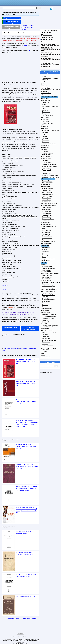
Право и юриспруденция (49, 144)
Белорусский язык (47, 194)
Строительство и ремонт (49, 288)
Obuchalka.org (7, 639)
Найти (43, 355)
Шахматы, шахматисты (49, 316)
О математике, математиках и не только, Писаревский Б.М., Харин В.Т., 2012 (27, 383)
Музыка (44, 150)
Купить (4, 285)
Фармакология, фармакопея (50, 274)
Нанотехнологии (47, 275)
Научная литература (48, 172)
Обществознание (47, 157)
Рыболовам (46, 336)
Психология (46, 140)
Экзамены (44, 85)
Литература (46, 102)
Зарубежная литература (49, 164)
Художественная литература (51, 131)
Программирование (48, 318)
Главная (44, 76)
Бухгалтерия (46, 255)
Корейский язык (47, 202)
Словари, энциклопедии (49, 340)
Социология (46, 120)
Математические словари (49, 42)
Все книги (44, 351)
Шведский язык (47, 223)
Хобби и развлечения (48, 268)
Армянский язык (47, 196)
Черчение (45, 138)
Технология (45, 118)
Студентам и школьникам (50, 166)
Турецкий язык (46, 209)
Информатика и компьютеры (51, 106)
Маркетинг (45, 249)
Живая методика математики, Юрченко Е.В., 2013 (24, 532)
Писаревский (32, 348)
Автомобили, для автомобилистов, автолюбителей (47, 279)
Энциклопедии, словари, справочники (48, 349)
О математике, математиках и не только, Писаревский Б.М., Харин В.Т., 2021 (27, 362)
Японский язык (46, 225)
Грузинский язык (47, 236)
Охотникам (45, 284)
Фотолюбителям (47, 266)
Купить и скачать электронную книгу (30, 328)
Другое (43, 353)
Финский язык (46, 232)
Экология (45, 151)
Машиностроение (47, 309)
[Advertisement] (15, 68)
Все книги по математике (49, 30)
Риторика (45, 132)
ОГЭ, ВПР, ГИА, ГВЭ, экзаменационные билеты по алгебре (50, 49)
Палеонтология (47, 159)
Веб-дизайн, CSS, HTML (49, 332)
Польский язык (46, 217)
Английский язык (47, 181)
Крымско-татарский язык (49, 204)
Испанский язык (47, 185)
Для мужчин (46, 334)
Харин (3, 350)
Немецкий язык (47, 187)
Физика (44, 104)
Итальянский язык (47, 188)
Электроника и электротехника (46, 271)
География (45, 160)
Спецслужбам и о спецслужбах (47, 323)
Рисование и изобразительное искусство (50, 174)
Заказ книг (45, 305)
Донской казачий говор (49, 227)
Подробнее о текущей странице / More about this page (27, 28)
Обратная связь (46, 357)
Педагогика (45, 121)
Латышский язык (47, 215)
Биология (45, 110)
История (45, 136)
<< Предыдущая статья (12, 618)
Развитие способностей (49, 314)
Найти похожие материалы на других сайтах (11, 27)
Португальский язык (48, 219)
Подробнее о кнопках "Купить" (14, 33)
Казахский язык (47, 211)
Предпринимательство (49, 259)
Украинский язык (47, 192)
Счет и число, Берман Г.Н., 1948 (25, 596)
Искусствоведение (48, 116)
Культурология (46, 168)
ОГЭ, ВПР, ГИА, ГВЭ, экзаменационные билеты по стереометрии (50, 65)
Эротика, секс (46, 338)
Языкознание (46, 234)
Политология (46, 112)
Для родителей (47, 170)
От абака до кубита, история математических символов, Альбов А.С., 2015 (26, 446)
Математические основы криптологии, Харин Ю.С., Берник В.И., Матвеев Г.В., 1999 (27, 402)
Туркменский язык (47, 240)
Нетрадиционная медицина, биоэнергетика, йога (50, 326)
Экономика (45, 251)
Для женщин (46, 311)
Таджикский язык (47, 244)
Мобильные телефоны (49, 286)
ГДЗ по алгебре (46, 33)
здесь (25, 46)
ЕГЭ (42, 83)
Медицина (45, 320)
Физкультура (46, 148)
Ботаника (45, 129)
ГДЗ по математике (47, 37)
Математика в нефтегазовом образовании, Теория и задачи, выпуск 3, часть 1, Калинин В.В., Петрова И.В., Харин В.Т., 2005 (27, 423)
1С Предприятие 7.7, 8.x (49, 331)
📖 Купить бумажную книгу (12, 18)
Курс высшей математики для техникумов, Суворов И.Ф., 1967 (25, 553)
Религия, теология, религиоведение (47, 154)
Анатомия (45, 127)
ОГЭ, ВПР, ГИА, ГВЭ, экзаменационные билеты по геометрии (50, 54)
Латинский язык (47, 190)
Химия (44, 108)
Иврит (44, 228)
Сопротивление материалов (50, 177)
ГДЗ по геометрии (47, 35)
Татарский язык (47, 198)
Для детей (45, 114)
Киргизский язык (47, 238)
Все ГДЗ (44, 81)
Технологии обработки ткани (51, 290)
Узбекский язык (47, 200)
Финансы (45, 253)
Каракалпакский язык (48, 242)
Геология (45, 303)
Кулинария (45, 344)
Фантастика (46, 329)
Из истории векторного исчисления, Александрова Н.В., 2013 (26, 575)
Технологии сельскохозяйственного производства (48, 300)
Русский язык (46, 101)
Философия (46, 142)
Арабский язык (46, 207)
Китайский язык (47, 230)
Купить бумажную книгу (11, 327)
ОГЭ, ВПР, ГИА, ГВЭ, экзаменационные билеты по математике (50, 60)
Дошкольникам (47, 95)
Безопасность (46, 342)
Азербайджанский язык (49, 206)
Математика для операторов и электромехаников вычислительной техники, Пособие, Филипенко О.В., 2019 (26, 510)
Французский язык (47, 183)
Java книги (45, 307)
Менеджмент (46, 247)
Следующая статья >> (30, 618)
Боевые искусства (47, 346)
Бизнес (44, 257)
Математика (46, 99)
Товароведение (47, 261)
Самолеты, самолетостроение (51, 282)
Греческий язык (47, 213)
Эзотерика (45, 265)
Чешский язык (46, 221)
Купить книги (46, 313)
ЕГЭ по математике (47, 40)
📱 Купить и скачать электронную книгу (12, 22)
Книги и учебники (46, 93)
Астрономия (46, 146)
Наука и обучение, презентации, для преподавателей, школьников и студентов (50, 89)
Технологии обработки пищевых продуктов (48, 292)
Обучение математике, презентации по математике (50, 45)
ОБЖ (44, 134)
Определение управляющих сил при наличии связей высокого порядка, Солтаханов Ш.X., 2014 (26, 488)
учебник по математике (12, 348)
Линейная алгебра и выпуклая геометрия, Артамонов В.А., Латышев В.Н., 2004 (27, 466)
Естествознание (47, 162)
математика (24, 348)
